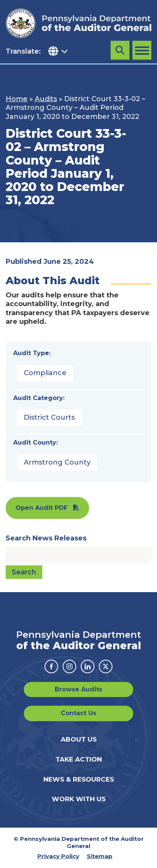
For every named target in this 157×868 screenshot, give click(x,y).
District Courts (49, 417)
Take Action (79, 759)
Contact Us (78, 713)
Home (17, 99)
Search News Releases (46, 538)
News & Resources (79, 779)
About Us (79, 739)
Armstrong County (57, 462)
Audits (46, 99)
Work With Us (79, 799)
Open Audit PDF (42, 508)
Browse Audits (78, 689)
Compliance (45, 373)
